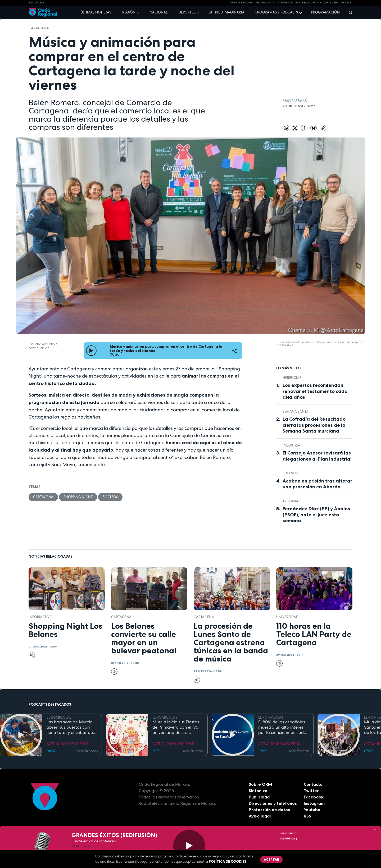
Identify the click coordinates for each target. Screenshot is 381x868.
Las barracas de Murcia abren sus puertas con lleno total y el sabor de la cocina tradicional (70, 727)
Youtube (312, 810)
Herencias (292, 378)
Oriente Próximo (241, 3)
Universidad (287, 617)
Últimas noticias (96, 12)
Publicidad (259, 797)
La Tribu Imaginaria (226, 12)
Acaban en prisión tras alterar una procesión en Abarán (317, 484)
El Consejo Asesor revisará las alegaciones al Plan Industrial (317, 456)
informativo (40, 617)
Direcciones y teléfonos (273, 803)
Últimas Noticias (288, 3)
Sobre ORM (260, 784)
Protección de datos (269, 810)
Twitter (311, 791)
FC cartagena (329, 3)
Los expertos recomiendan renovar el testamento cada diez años (315, 391)
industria (291, 445)
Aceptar (271, 860)
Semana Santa (296, 412)
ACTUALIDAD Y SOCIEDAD (68, 744)
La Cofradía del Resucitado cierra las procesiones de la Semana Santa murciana (314, 425)
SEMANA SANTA (265, 3)
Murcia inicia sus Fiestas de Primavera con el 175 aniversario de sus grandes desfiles (176, 727)
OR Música (289, 839)
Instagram (314, 803)
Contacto (313, 784)
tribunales (292, 501)
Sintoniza (258, 791)
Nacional (158, 12)
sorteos (110, 497)
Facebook (314, 797)
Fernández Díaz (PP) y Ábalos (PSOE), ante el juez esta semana (316, 515)
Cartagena (39, 28)
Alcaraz (346, 3)
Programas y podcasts (277, 12)
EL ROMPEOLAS (59, 717)
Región (129, 12)
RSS (307, 816)
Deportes (187, 12)
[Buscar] (349, 12)
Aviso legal (260, 816)
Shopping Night (78, 497)
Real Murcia (310, 3)
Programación (325, 12)
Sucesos (290, 473)
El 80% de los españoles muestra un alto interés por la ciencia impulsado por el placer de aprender (283, 727)
